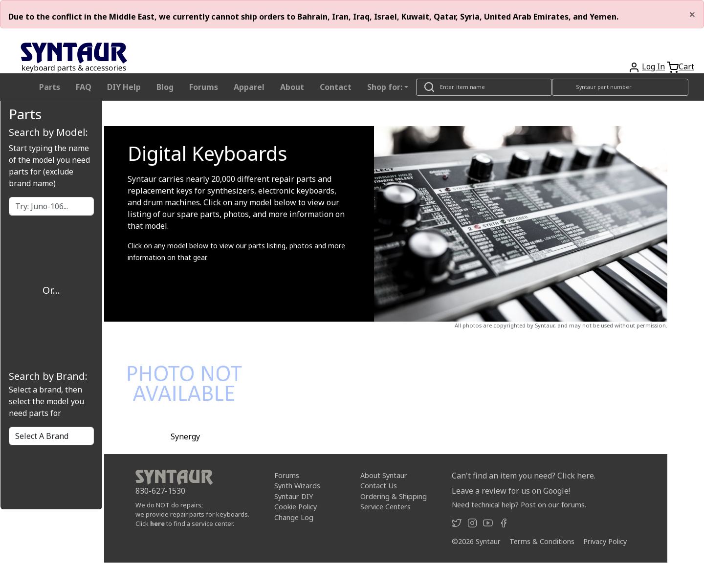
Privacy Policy (605, 541)
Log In (653, 66)
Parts (50, 87)
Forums (204, 87)
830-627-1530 (160, 491)
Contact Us (379, 486)
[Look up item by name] (484, 87)
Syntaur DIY (294, 496)
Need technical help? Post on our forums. (519, 505)
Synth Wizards (297, 486)
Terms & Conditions (542, 541)
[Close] (692, 14)
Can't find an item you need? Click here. (524, 476)
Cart (686, 66)
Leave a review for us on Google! (511, 491)
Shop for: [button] (385, 87)
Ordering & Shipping (394, 496)
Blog (165, 87)
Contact (336, 87)
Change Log (294, 517)
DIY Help (124, 87)
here (157, 523)
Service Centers (385, 507)
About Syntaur (384, 475)
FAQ (84, 87)
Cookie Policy (296, 507)
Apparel (249, 87)
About (292, 87)
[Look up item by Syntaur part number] (620, 87)
